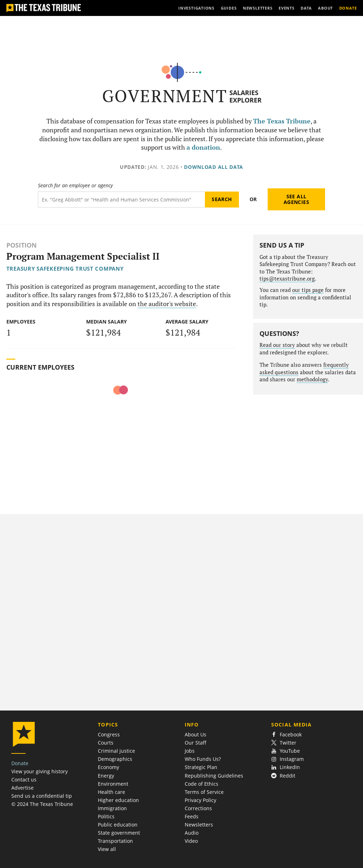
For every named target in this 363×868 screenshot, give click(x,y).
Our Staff (196, 743)
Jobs (190, 751)
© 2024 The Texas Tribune (42, 804)
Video (191, 841)
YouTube (286, 751)
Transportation (115, 841)
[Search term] (121, 200)
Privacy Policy (200, 800)
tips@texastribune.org (287, 279)
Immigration (112, 808)
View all (107, 849)
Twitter (284, 743)
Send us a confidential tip (42, 796)
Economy (108, 767)
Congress (109, 734)
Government (165, 96)
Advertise (23, 788)
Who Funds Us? (203, 759)
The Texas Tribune (282, 121)
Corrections (198, 808)
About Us (196, 734)
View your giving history (40, 771)
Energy (106, 776)
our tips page (308, 290)
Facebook (286, 734)
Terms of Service (204, 792)
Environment (113, 784)
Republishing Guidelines (214, 776)
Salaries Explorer (245, 96)
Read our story (277, 345)
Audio (192, 833)
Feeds (192, 816)
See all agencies (296, 199)
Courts (106, 743)
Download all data (214, 167)
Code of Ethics (202, 784)
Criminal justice (116, 751)
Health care (111, 792)
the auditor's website (167, 304)
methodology (312, 379)
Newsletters (199, 825)
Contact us (24, 779)
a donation (203, 147)
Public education (118, 825)
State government (119, 833)
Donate (20, 763)
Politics (106, 816)
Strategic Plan (201, 767)
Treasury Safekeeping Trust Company (65, 269)
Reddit (283, 776)
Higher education (118, 800)
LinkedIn (286, 767)
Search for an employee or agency (75, 186)
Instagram (287, 759)
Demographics (115, 759)
